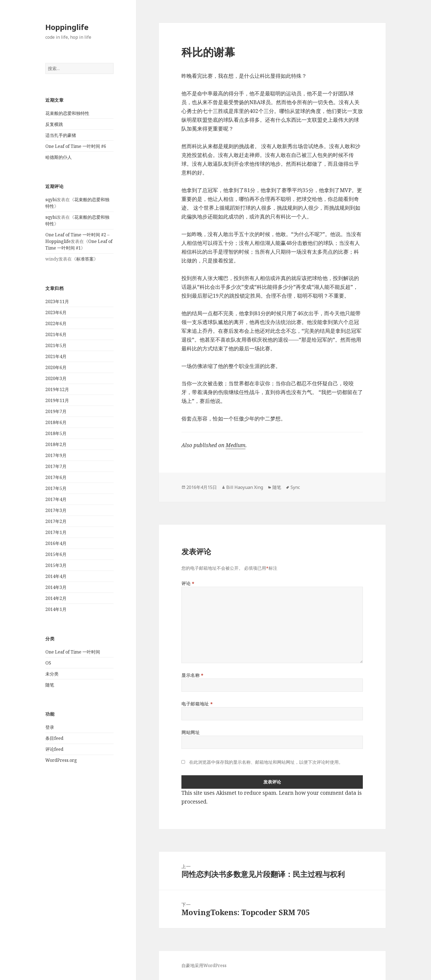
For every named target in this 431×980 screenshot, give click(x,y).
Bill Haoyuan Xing (245, 487)
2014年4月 (56, 576)
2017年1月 (56, 532)
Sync (295, 487)
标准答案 (85, 259)
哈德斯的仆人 (59, 157)
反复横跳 (54, 124)
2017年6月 (56, 477)
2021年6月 (56, 334)
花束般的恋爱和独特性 (67, 113)
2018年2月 (56, 444)
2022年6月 (56, 323)
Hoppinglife (67, 27)
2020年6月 (56, 367)
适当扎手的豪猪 (61, 135)
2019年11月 (57, 400)
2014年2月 (56, 598)
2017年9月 (56, 455)
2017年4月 (56, 499)
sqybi (51, 200)
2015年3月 (56, 565)
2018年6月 (56, 422)
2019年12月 (57, 389)
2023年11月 (57, 301)
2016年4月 (56, 543)
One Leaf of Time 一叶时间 (73, 652)
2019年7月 (56, 411)
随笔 (50, 685)
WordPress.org (61, 760)
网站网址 (191, 732)
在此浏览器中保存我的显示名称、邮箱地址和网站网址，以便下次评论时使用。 (266, 762)
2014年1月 (56, 609)
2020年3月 (56, 378)
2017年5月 (56, 488)
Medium (236, 445)
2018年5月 (56, 433)
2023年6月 (56, 312)
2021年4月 (56, 356)
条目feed (54, 738)
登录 (50, 727)
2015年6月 (56, 554)
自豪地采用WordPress (204, 965)
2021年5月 (56, 345)
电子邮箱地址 (197, 704)
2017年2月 (56, 521)
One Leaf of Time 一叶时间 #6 (76, 146)
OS (48, 663)
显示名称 (193, 675)
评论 (188, 583)
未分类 (52, 674)
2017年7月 (56, 466)
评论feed (54, 749)
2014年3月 (56, 587)
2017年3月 (56, 510)
